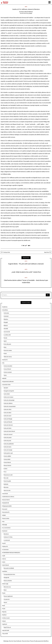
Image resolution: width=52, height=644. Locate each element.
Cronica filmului (7, 369)
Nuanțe (5, 338)
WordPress (46, 641)
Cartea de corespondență (10, 406)
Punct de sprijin (7, 481)
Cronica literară (7, 462)
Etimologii (5, 525)
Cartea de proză (7, 441)
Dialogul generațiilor (7, 506)
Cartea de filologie (8, 419)
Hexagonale (6, 577)
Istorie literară (6, 565)
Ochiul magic (5, 584)
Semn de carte (7, 490)
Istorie (4, 562)
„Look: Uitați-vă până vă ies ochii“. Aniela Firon (26, 272)
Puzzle (5, 353)
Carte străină (7, 394)
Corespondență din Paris (9, 574)
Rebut (5, 590)
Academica (5, 307)
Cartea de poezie (8, 438)
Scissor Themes (30, 641)
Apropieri (6, 388)
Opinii (5, 341)
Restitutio (6, 484)
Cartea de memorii (8, 434)
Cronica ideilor (7, 459)
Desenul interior (7, 465)
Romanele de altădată (9, 568)
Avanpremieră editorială (8, 382)
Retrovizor (6, 487)
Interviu (4, 559)
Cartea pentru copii (8, 453)
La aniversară (7, 540)
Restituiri (4, 615)
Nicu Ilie (11, 641)
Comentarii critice (6, 385)
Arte (26, 7)
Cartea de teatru (8, 447)
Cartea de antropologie (9, 400)
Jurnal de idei (7, 332)
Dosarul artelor (6, 518)
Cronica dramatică (8, 366)
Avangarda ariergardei (9, 391)
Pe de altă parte (7, 344)
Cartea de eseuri (8, 416)
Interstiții (6, 329)
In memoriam (5, 550)
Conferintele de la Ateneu (8, 497)
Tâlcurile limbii (6, 630)
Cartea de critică (7, 409)
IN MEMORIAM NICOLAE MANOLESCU (11, 553)
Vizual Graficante (17, 641)
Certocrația (6, 313)
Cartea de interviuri (8, 425)
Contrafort (6, 316)
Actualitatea (5, 310)
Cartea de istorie (8, 428)
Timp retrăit (5, 634)
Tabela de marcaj (8, 357)
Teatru (5, 375)
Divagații (6, 322)
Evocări (4, 543)
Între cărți (6, 478)
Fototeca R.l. (5, 546)
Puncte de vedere (8, 350)
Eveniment (5, 531)
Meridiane (5, 571)
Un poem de (7, 599)
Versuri (5, 602)
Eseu (3, 521)
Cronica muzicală (8, 372)
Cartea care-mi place (8, 397)
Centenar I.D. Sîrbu (8, 537)
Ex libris (6, 469)
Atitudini (4, 378)
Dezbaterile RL (6, 503)
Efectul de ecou (7, 587)
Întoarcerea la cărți (8, 475)
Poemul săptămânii (8, 596)
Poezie (4, 593)
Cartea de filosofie (8, 422)
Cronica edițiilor (7, 456)
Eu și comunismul (6, 528)
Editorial (6, 326)
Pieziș (5, 347)
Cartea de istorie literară (9, 431)
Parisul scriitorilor (8, 581)
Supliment (5, 624)
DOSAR (4, 515)
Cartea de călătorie (8, 403)
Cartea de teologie (8, 450)
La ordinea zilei (7, 335)
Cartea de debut (7, 413)
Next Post (47, 252)
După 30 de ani (7, 627)
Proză (4, 606)
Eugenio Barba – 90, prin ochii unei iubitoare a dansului (26, 264)
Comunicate (5, 494)
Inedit (4, 556)
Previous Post (6, 252)
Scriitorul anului (6, 618)
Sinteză (4, 621)
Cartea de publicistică (9, 444)
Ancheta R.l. (5, 360)
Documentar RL (6, 512)
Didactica (6, 319)
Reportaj (4, 612)
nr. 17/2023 (30, 13)
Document (5, 509)
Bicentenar (6, 534)
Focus (5, 472)
